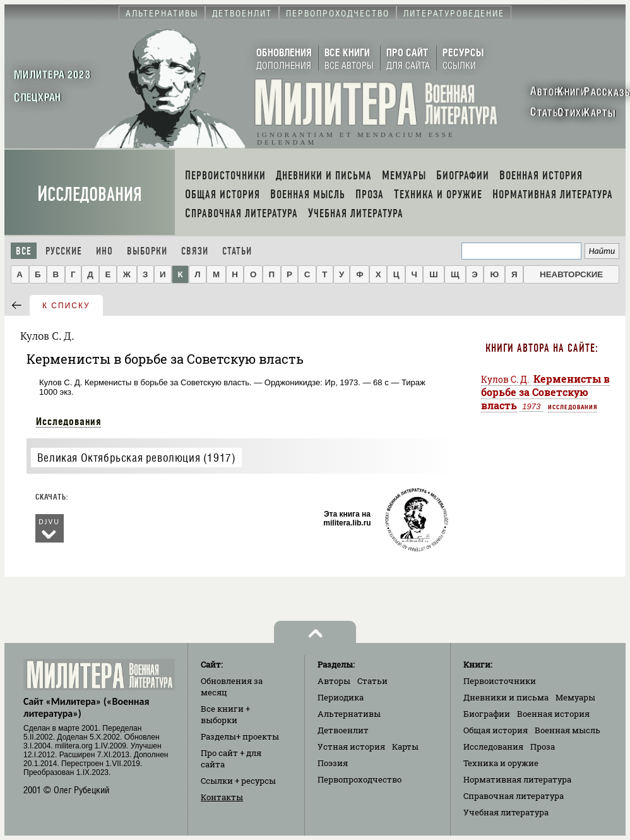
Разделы (240, 736)
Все (24, 251)
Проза (543, 747)
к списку (66, 306)
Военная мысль (568, 730)
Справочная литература (514, 796)
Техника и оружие (501, 763)
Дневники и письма (506, 697)
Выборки (147, 251)
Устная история (351, 747)
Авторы (334, 681)
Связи (195, 251)
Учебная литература (506, 812)
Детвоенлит (343, 730)
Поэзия (333, 763)
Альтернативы (349, 714)
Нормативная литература (517, 779)
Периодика (341, 697)
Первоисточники (500, 681)
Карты (405, 747)
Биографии (487, 714)
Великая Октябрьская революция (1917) (137, 458)
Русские (64, 251)
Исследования (90, 194)
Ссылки (238, 781)
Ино (104, 251)
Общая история (496, 730)
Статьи (237, 251)
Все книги (225, 714)
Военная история (553, 714)
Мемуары (575, 697)
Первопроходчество (360, 779)
